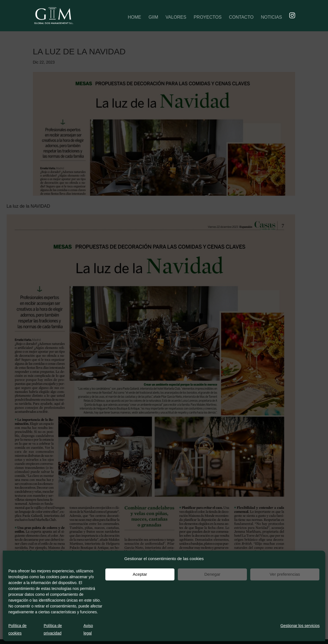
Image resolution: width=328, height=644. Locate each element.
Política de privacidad (53, 629)
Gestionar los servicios (300, 626)
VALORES (176, 17)
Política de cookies (17, 629)
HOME (134, 17)
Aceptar (140, 574)
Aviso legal (88, 629)
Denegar (212, 574)
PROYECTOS (208, 17)
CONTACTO (241, 17)
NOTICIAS (271, 17)
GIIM (153, 17)
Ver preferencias (285, 574)
